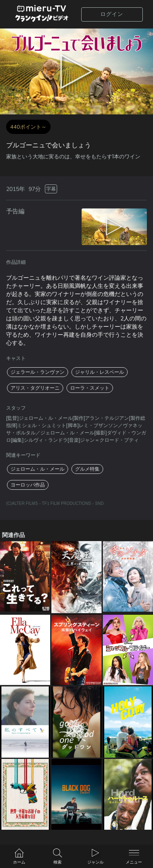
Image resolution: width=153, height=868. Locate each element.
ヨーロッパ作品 (28, 485)
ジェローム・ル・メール (38, 469)
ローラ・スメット (90, 388)
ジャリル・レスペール (100, 372)
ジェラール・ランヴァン (38, 372)
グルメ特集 (87, 469)
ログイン (112, 14)
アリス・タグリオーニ (35, 388)
